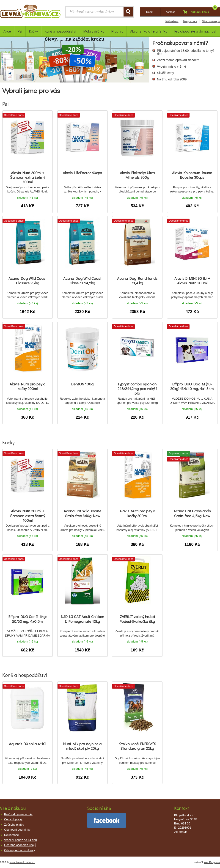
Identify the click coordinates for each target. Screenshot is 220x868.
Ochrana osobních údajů (20, 845)
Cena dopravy (13, 819)
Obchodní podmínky (17, 830)
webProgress (212, 862)
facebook (107, 820)
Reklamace (11, 835)
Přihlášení (172, 21)
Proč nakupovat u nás (18, 814)
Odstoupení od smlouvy (19, 850)
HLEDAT (128, 12)
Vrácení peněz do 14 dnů (21, 840)
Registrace (190, 21)
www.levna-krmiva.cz (22, 862)
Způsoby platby (14, 825)
